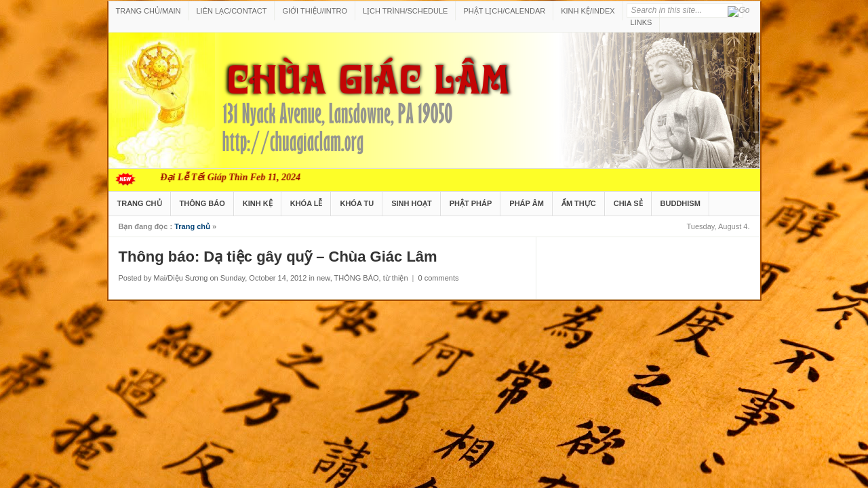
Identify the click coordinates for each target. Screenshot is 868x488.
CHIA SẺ (628, 203)
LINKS (642, 22)
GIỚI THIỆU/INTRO (314, 11)
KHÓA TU (357, 203)
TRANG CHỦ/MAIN (149, 11)
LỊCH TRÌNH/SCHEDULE (405, 11)
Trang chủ (192, 226)
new (323, 278)
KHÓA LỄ (307, 203)
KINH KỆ (258, 203)
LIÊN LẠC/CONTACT (232, 11)
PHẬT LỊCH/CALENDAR (504, 11)
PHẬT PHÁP (471, 203)
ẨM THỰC (579, 203)
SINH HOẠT (412, 203)
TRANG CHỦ (140, 203)
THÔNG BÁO (202, 203)
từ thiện (396, 278)
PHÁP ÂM (527, 203)
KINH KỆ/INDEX (588, 11)
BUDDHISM (680, 203)
